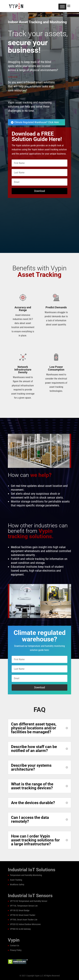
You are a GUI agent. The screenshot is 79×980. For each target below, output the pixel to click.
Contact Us (15, 946)
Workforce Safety (17, 885)
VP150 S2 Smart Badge (20, 910)
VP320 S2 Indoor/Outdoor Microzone (25, 924)
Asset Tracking (16, 880)
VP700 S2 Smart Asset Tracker (23, 915)
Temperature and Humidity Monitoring (26, 875)
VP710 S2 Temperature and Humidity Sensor (29, 901)
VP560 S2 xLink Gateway (20, 929)
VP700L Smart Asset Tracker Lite (24, 920)
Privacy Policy (16, 950)
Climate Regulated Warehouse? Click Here (36, 122)
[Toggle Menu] (62, 7)
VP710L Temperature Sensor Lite (24, 906)
